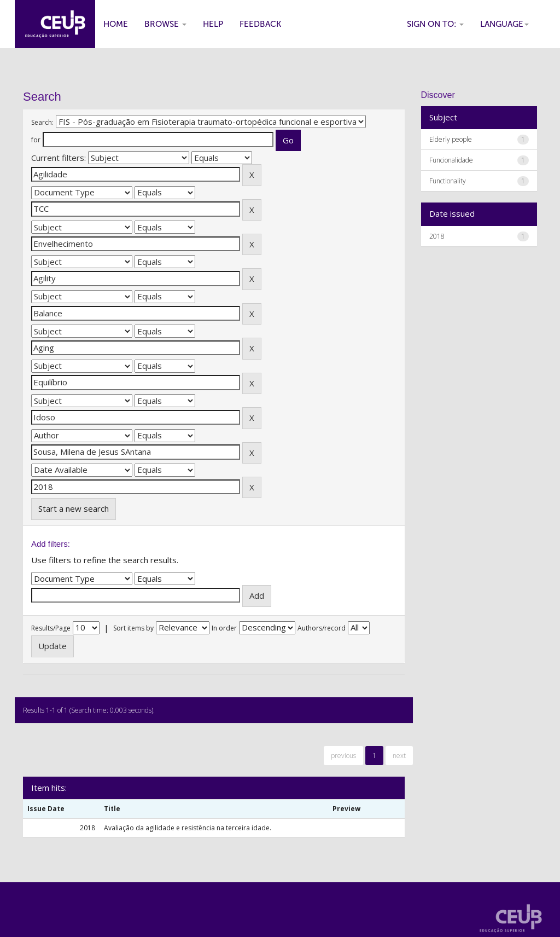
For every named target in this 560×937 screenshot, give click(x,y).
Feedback (260, 24)
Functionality (448, 181)
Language (504, 24)
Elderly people (451, 139)
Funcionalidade (451, 160)
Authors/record (322, 628)
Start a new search (74, 508)
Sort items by (133, 628)
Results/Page (51, 628)
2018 (437, 236)
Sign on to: (435, 24)
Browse (165, 24)
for (36, 140)
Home (116, 24)
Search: (42, 122)
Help (213, 24)
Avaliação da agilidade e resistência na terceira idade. (188, 828)
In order (224, 628)
